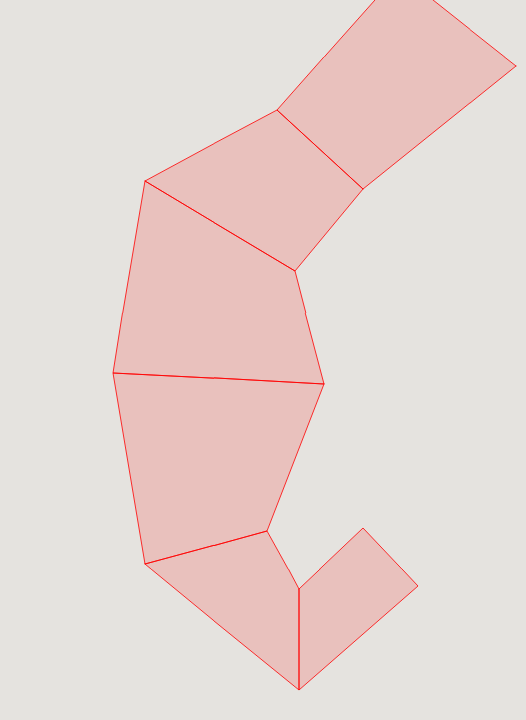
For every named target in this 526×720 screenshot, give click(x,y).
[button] (386, 35)
